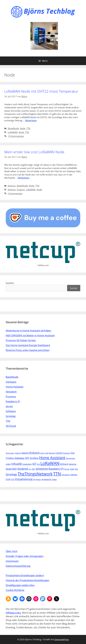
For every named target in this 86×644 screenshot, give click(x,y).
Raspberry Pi (13, 401)
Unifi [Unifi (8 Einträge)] (8, 479)
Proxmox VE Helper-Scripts (21, 340)
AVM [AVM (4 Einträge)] (47, 453)
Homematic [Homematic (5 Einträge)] (70, 458)
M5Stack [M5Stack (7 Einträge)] (64, 464)
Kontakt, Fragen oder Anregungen (25, 556)
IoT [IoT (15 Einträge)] (34, 464)
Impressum (12, 561)
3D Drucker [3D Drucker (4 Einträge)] (10, 453)
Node (23, 128)
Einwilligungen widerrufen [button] (20, 585)
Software (11, 411)
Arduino (12, 186)
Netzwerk (11, 392)
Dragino (21, 190)
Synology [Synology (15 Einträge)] (11, 474)
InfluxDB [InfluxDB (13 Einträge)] (16, 464)
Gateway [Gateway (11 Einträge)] (19, 458)
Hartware (11, 382)
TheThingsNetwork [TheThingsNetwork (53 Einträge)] (35, 474)
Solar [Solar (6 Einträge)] (72, 469)
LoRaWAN (13, 132)
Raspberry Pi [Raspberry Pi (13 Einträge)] (56, 469)
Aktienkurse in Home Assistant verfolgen (28, 330)
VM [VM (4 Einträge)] (34, 480)
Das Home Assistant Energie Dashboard (28, 345)
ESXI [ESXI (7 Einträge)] (73, 453)
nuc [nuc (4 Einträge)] (30, 469)
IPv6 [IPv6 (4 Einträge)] (38, 464)
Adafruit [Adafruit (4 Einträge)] (18, 453)
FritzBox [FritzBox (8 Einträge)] (10, 458)
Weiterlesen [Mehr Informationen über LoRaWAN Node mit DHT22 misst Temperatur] (31, 120)
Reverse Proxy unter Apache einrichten (28, 350)
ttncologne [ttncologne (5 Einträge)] (66, 475)
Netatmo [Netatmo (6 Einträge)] (73, 464)
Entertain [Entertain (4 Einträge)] (67, 453)
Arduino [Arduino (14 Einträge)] (34, 453)
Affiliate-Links (13, 613)
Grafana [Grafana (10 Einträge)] (34, 458)
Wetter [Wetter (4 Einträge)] (39, 480)
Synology (11, 416)
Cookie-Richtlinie (15, 590)
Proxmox (11, 396)
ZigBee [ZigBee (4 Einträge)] (54, 480)
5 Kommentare (15, 193)
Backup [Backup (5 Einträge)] (52, 453)
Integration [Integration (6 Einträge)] (27, 464)
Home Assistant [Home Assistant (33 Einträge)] (52, 457)
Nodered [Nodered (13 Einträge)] (23, 469)
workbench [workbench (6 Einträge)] (47, 479)
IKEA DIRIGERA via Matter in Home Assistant (30, 335)
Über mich (12, 551)
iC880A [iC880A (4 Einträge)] (8, 464)
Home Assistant (15, 387)
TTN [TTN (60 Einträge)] (57, 474)
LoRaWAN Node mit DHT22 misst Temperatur (41, 91)
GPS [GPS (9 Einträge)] (27, 458)
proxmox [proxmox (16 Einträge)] (42, 469)
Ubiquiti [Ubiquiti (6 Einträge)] (74, 475)
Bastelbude (13, 128)
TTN (28, 128)
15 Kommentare (16, 136)
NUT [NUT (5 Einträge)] (34, 469)
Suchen (10, 283)
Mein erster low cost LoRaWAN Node (34, 152)
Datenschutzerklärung (18, 566)
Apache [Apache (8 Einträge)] (25, 453)
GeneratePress (62, 639)
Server (9, 406)
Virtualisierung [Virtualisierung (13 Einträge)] (24, 479)
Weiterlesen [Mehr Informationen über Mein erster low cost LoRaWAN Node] (24, 178)
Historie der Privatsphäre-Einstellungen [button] (28, 580)
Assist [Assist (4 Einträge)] (42, 453)
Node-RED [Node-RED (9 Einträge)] (11, 469)
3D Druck (11, 426)
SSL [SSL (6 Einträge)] (76, 469)
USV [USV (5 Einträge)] (13, 479)
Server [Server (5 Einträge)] (67, 469)
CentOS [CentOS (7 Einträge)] (59, 453)
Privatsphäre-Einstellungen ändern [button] (25, 575)
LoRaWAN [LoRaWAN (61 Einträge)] (50, 463)
